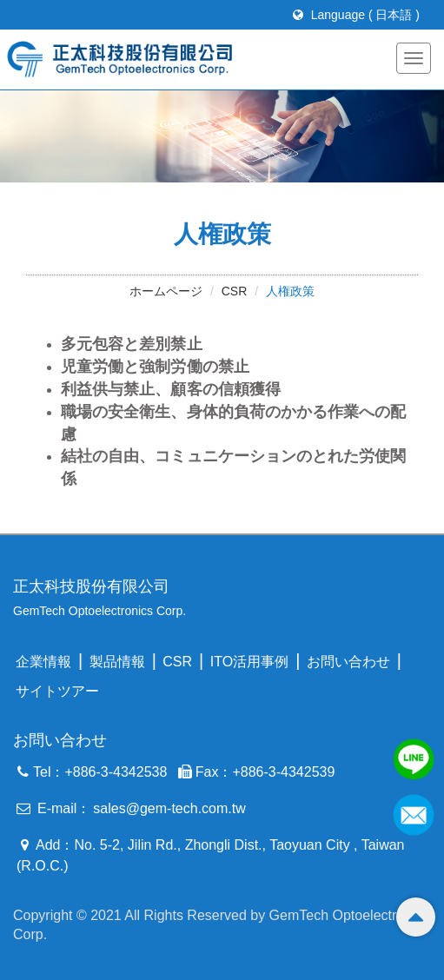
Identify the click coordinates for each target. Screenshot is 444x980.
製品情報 (117, 662)
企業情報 (43, 662)
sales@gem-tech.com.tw (169, 808)
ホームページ (166, 291)
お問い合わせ (348, 662)
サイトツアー (57, 691)
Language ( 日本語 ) (356, 15)
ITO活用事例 (249, 662)
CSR (235, 291)
